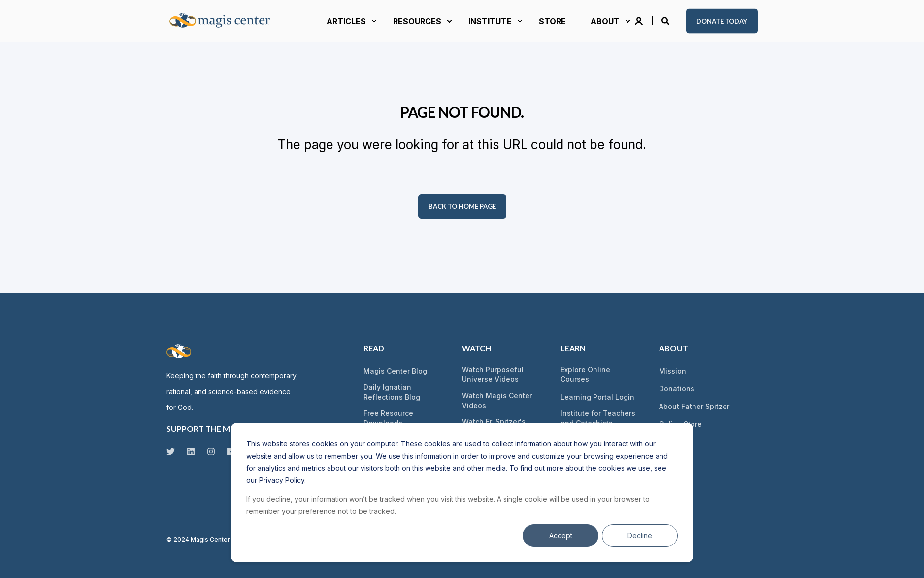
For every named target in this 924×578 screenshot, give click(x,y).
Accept (561, 535)
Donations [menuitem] (677, 389)
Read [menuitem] (374, 349)
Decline (640, 535)
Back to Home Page (462, 206)
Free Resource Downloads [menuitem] (388, 418)
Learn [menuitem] (573, 349)
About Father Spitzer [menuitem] (694, 406)
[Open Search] (666, 20)
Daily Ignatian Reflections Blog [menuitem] (392, 392)
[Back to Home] (226, 21)
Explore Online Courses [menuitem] (585, 374)
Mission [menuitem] (673, 371)
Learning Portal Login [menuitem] (597, 397)
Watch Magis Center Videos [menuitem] (497, 400)
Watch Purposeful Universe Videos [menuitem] (493, 374)
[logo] (179, 351)
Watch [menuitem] (477, 349)
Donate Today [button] (722, 21)
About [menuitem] (674, 349)
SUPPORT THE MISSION (211, 428)
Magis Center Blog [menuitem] (395, 371)
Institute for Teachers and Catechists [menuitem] (598, 418)
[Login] (640, 20)
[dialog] (462, 493)
